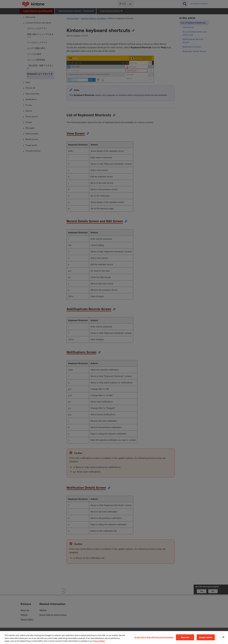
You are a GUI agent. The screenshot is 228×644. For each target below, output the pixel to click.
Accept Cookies (206, 637)
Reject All (185, 637)
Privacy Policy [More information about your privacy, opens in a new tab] (99, 641)
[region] (114, 638)
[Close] (223, 637)
